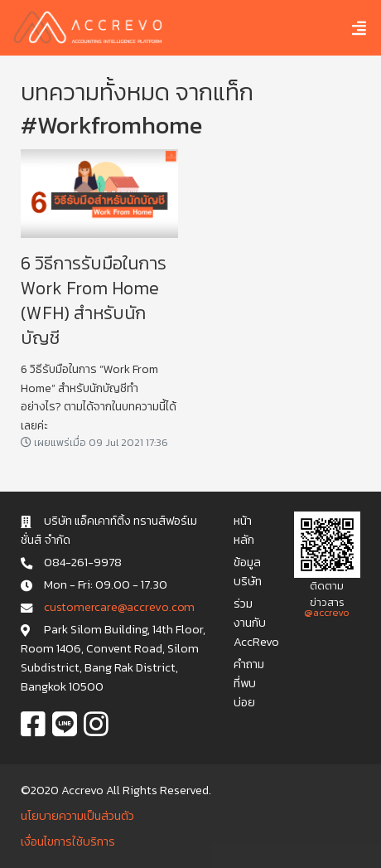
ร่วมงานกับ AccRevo (256, 623)
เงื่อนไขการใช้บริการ (68, 841)
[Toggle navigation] (347, 28)
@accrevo (327, 612)
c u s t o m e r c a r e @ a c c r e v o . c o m (119, 607)
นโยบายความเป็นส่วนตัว (77, 816)
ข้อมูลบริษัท (248, 572)
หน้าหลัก (244, 530)
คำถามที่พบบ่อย (249, 683)
